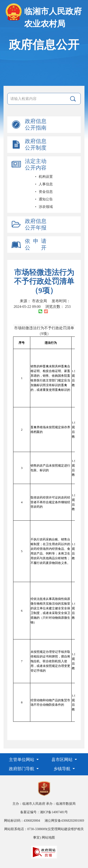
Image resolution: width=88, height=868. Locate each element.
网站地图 (48, 838)
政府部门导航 (22, 769)
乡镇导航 (63, 769)
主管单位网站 (22, 760)
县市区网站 (63, 760)
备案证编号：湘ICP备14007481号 (44, 812)
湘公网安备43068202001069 (64, 821)
